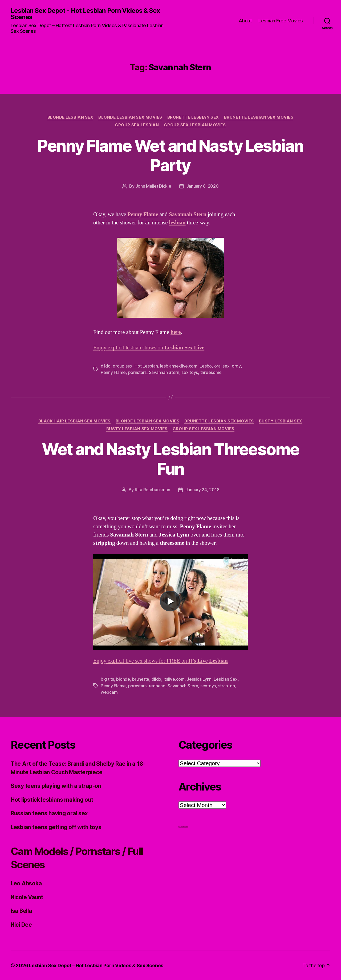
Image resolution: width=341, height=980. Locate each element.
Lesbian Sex (226, 679)
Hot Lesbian (146, 366)
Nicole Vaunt (28, 896)
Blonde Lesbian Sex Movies (130, 118)
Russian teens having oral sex (50, 813)
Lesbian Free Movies (281, 21)
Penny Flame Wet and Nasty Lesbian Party (171, 156)
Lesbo (206, 366)
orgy (236, 366)
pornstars (137, 373)
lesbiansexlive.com (179, 366)
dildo (106, 366)
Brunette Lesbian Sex (193, 118)
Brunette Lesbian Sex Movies (259, 118)
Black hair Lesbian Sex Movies (74, 421)
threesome (211, 373)
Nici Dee (22, 924)
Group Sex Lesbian (137, 126)
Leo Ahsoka (26, 883)
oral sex (222, 366)
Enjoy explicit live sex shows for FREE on (161, 661)
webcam (109, 692)
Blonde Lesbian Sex (70, 118)
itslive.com (174, 679)
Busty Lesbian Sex (281, 421)
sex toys (190, 373)
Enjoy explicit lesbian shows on (150, 348)
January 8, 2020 (203, 187)
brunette (141, 679)
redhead (157, 685)
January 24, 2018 (202, 490)
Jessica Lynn (199, 679)
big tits (107, 679)
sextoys (208, 685)
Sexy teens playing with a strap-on (57, 785)
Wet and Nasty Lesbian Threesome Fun (170, 459)
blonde (123, 679)
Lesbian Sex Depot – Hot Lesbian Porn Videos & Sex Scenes (96, 965)
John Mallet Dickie (153, 187)
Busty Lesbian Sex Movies (137, 429)
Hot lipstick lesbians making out (53, 799)
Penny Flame (113, 373)
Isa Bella (22, 910)
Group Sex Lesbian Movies (195, 126)
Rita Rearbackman (153, 490)
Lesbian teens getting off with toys (57, 826)
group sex (123, 366)
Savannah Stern (164, 373)
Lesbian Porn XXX (183, 826)
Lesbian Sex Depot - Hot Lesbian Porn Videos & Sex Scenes (86, 14)
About (245, 21)
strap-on (226, 685)
